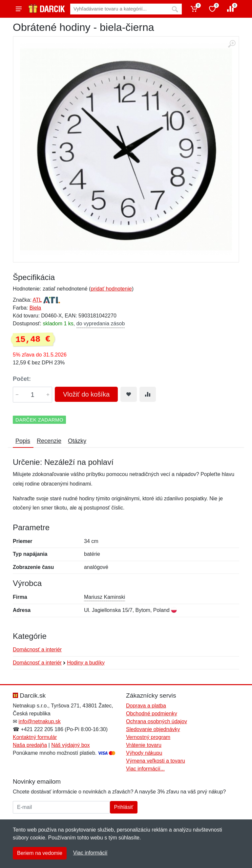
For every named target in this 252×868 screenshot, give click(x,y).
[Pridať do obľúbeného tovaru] (129, 394)
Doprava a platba (146, 706)
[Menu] (19, 9)
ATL (37, 300)
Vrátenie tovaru (144, 745)
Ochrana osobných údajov (157, 721)
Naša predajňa (30, 745)
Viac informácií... (145, 769)
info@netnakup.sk (39, 721)
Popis (23, 441)
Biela (35, 308)
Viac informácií (90, 853)
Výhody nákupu (144, 753)
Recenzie (49, 441)
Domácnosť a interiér (37, 650)
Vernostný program (148, 737)
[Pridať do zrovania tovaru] (148, 394)
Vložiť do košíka (86, 394)
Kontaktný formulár (35, 737)
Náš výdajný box (70, 745)
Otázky (77, 441)
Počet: (22, 379)
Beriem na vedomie (40, 853)
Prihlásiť (124, 807)
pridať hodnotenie (111, 289)
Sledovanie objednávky (153, 729)
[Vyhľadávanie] (119, 9)
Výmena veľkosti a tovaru (156, 761)
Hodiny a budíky (86, 663)
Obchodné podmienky (152, 714)
